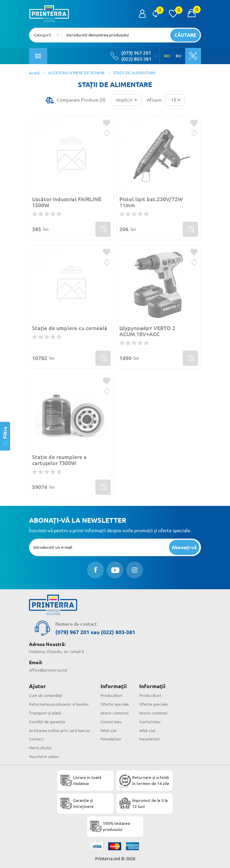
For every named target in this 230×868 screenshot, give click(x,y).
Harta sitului (40, 748)
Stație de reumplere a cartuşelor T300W (59, 460)
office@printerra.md (48, 670)
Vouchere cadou (44, 756)
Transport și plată (45, 713)
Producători (111, 695)
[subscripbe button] (184, 547)
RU (178, 56)
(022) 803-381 (136, 59)
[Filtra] (5, 436)
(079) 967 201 (136, 53)
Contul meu (111, 722)
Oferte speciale (115, 704)
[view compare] (156, 14)
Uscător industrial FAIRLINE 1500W (67, 202)
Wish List (109, 730)
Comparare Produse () (81, 100)
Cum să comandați (46, 695)
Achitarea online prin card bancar (60, 730)
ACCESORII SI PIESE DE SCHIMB (76, 73)
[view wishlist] (173, 14)
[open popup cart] (192, 14)
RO (167, 56)
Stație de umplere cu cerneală (70, 328)
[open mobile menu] (38, 56)
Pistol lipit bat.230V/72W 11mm (151, 202)
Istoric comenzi (114, 713)
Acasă (34, 73)
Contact (36, 739)
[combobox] (48, 35)
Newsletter (111, 739)
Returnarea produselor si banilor (59, 704)
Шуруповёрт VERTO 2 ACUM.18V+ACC (147, 331)
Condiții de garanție (47, 722)
